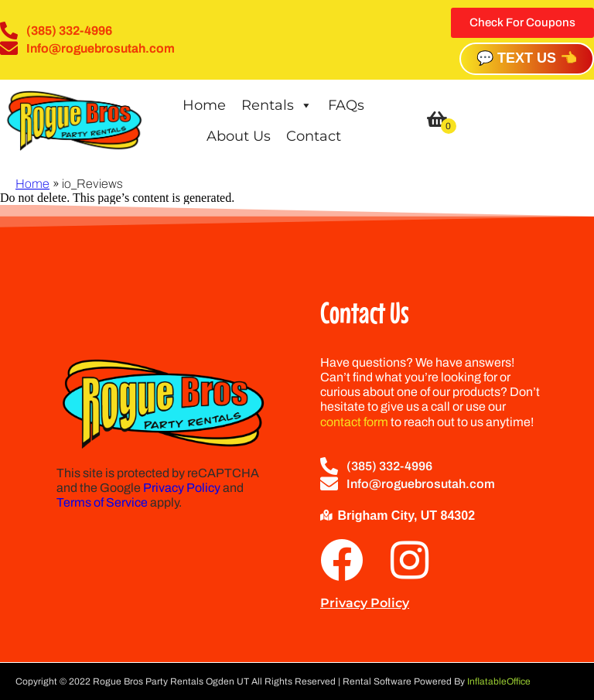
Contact (314, 136)
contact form (354, 422)
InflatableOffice (499, 681)
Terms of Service (102, 502)
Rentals (277, 105)
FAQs (346, 105)
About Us (239, 136)
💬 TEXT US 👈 (527, 58)
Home (204, 105)
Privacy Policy (182, 488)
